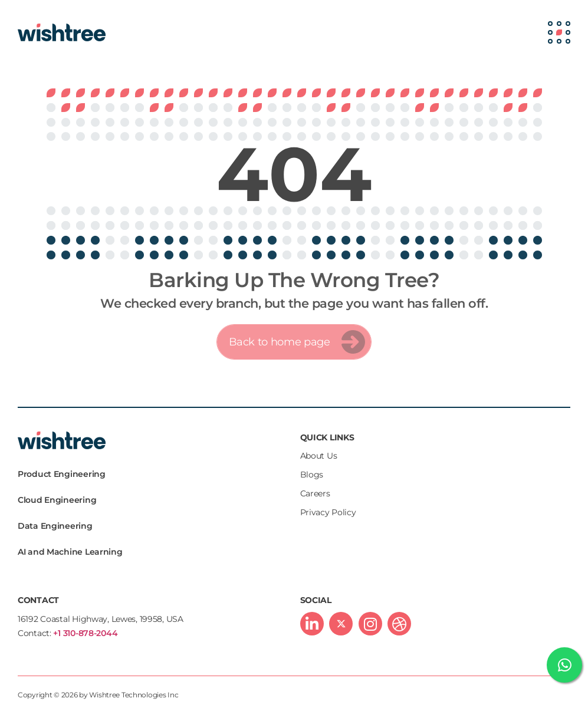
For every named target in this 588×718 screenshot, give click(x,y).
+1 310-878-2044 (85, 633)
